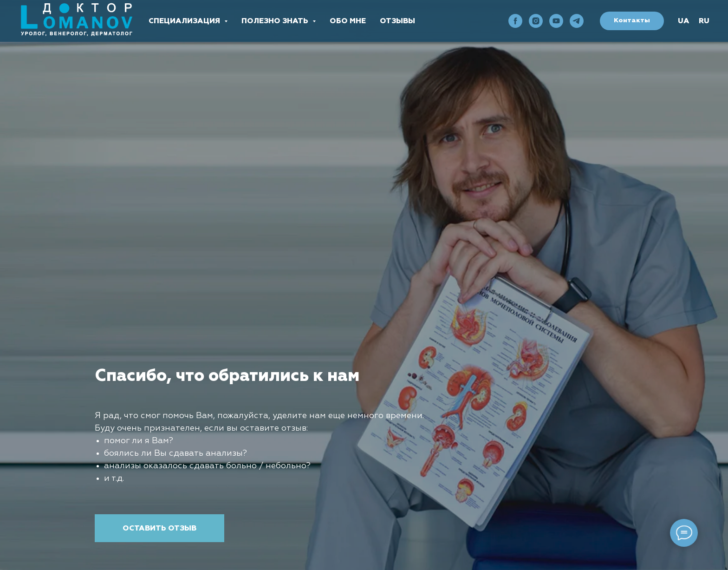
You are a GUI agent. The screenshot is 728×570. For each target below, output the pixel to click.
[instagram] (536, 21)
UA (684, 21)
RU (704, 21)
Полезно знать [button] (276, 21)
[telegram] (577, 21)
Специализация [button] (185, 21)
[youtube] (556, 21)
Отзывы (397, 21)
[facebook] (515, 21)
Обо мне (348, 21)
